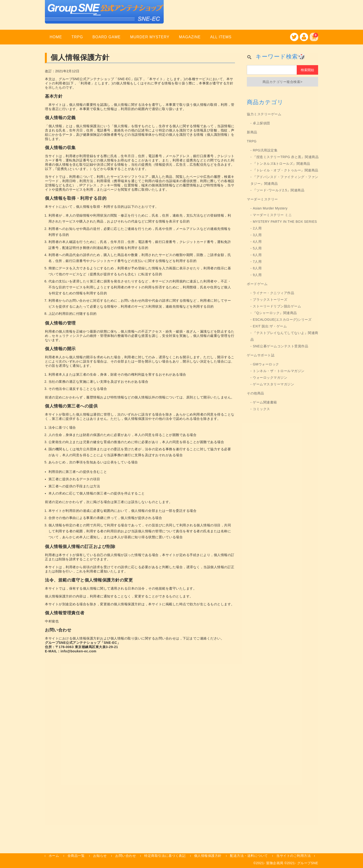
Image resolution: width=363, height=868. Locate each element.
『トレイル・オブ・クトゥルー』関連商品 (286, 170)
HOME (56, 37)
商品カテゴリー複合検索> (282, 82)
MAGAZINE (190, 37)
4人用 (257, 242)
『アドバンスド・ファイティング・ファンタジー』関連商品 (284, 180)
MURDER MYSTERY (150, 37)
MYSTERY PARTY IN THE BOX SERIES (285, 222)
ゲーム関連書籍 (265, 402)
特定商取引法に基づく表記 (165, 856)
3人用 (257, 235)
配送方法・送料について (249, 856)
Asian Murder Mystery (270, 208)
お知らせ (100, 856)
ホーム (54, 856)
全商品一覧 (76, 856)
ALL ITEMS (221, 37)
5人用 (257, 248)
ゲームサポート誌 (261, 355)
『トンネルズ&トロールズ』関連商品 (282, 164)
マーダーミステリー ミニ (272, 215)
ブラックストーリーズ (270, 300)
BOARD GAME (106, 37)
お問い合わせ (126, 856)
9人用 (257, 275)
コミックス (261, 409)
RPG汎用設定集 (265, 150)
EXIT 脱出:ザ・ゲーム (270, 326)
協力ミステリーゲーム (264, 114)
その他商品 (256, 393)
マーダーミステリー (262, 199)
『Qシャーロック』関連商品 (275, 313)
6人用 (257, 255)
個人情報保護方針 (208, 856)
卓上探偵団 (261, 123)
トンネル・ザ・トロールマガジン (279, 371)
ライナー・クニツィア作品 (273, 293)
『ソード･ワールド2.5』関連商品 (279, 190)
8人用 (257, 268)
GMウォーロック (266, 364)
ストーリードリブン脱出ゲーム (277, 306)
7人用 (257, 262)
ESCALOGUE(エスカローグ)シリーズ (282, 320)
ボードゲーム (257, 284)
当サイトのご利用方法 (294, 856)
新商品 (252, 132)
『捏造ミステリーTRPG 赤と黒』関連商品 (286, 157)
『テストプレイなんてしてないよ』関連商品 (284, 336)
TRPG (77, 37)
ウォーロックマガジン (270, 378)
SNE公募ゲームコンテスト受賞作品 (280, 346)
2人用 (257, 228)
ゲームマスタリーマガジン (273, 384)
